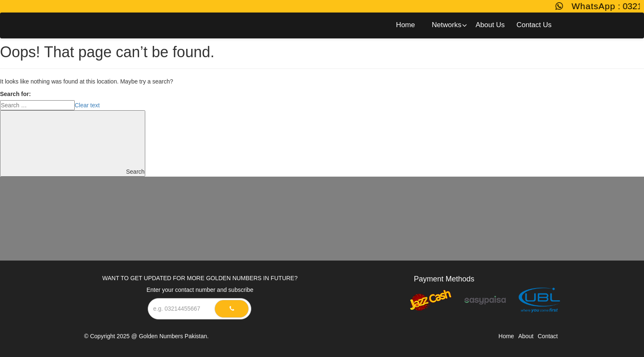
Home (506, 336)
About (526, 336)
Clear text (87, 105)
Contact (548, 336)
